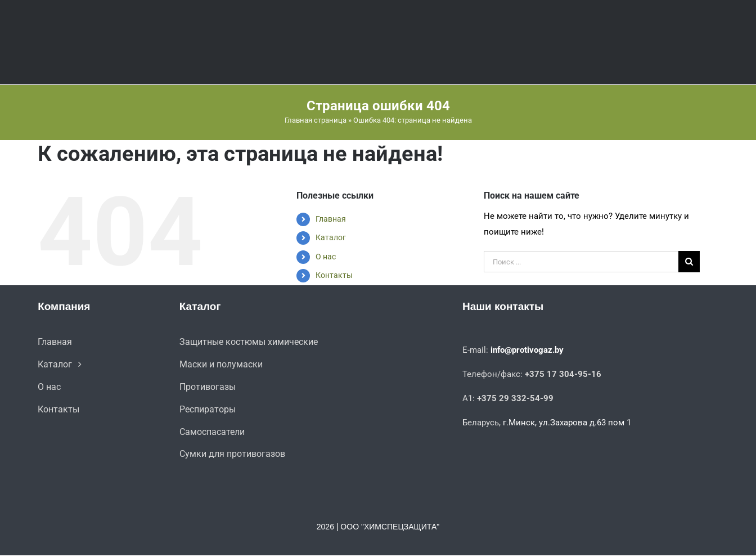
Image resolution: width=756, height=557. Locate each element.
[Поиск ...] (581, 262)
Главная (331, 219)
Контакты (334, 275)
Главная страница (316, 120)
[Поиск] (689, 262)
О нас (326, 257)
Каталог (331, 237)
